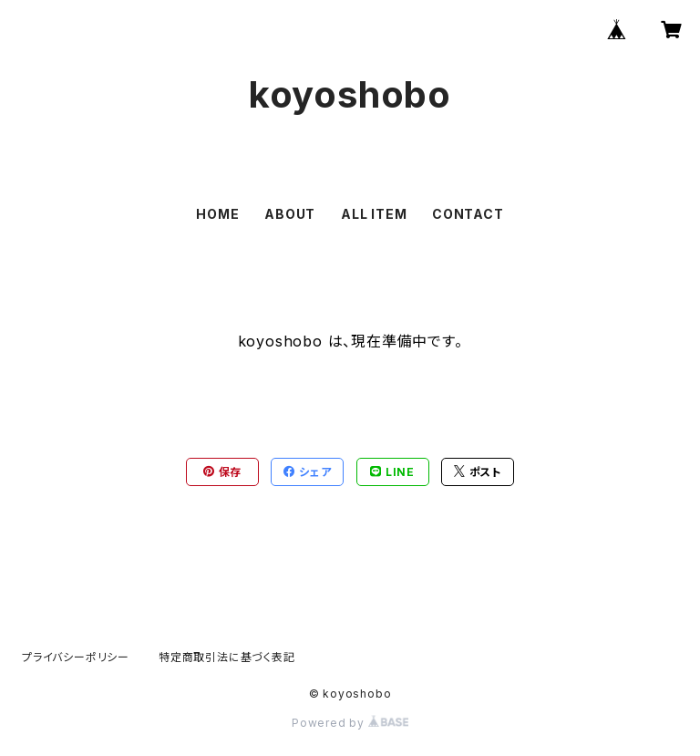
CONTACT (468, 214)
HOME (217, 214)
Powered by (350, 723)
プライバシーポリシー (76, 657)
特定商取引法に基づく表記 (227, 657)
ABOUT (290, 214)
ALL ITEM (374, 214)
